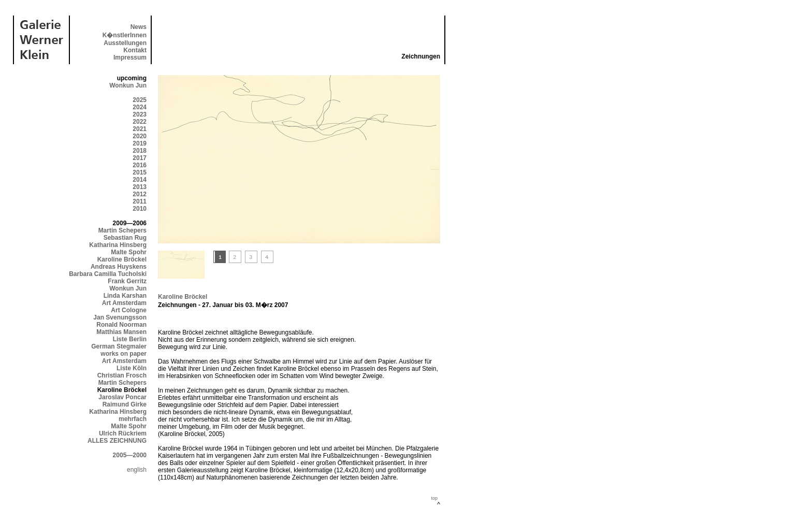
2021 (140, 129)
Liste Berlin (130, 339)
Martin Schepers (122, 230)
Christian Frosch (122, 375)
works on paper (124, 354)
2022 (140, 122)
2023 (140, 114)
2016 (140, 165)
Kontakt (135, 50)
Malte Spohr (129, 252)
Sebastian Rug (125, 238)
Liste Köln (132, 368)
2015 (140, 172)
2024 (140, 107)
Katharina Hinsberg (118, 245)
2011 (140, 201)
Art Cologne (129, 310)
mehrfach (133, 419)
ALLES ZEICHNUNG (117, 441)
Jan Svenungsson (120, 317)
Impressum (130, 57)
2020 (140, 136)
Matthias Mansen (121, 332)
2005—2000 (130, 455)
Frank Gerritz (127, 281)
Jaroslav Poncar (122, 397)
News (139, 27)
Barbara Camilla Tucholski (108, 274)
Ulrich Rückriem (123, 433)
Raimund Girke (125, 404)
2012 (140, 194)
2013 (140, 187)
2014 (140, 180)
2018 (140, 151)
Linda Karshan (125, 296)
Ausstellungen (125, 43)
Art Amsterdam (124, 303)
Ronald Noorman (121, 325)
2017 (140, 158)
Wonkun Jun (128, 85)
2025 (140, 100)
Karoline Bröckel (122, 259)
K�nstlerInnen (125, 35)
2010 (140, 209)
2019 (140, 143)
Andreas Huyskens (119, 267)
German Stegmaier (119, 346)
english (137, 470)
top (434, 498)
